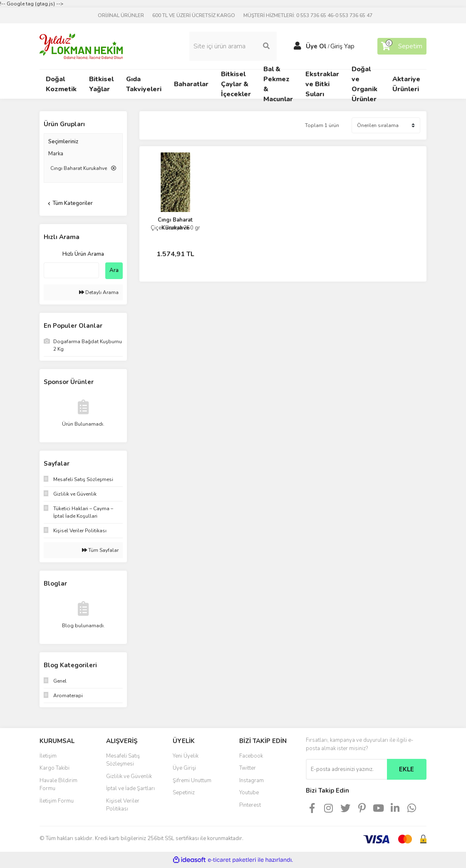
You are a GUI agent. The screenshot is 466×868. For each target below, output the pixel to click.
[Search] (233, 46)
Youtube (249, 793)
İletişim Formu (57, 801)
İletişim (48, 756)
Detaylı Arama (99, 292)
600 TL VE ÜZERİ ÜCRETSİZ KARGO (194, 15)
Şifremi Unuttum (192, 781)
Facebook (251, 756)
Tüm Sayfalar (100, 550)
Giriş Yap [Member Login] (342, 46)
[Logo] (81, 46)
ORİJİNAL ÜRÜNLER (121, 15)
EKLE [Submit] (407, 769)
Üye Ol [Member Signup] (316, 46)
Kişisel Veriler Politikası (123, 805)
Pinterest (250, 805)
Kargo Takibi (55, 768)
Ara (114, 270)
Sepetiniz (184, 793)
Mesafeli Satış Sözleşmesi (123, 760)
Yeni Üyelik (186, 756)
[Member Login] (297, 46)
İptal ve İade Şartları (130, 788)
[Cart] (402, 46)
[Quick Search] (71, 270)
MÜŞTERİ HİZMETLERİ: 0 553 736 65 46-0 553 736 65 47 (308, 15)
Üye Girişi (184, 768)
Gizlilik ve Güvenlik (129, 776)
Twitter (248, 768)
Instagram (252, 781)
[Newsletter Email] (346, 769)
